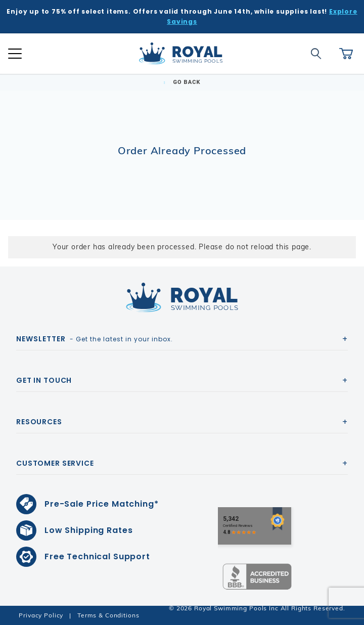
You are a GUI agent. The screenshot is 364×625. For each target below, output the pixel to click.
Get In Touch (44, 380)
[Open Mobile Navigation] (15, 54)
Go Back (182, 82)
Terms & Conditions (108, 615)
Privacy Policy (41, 615)
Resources (39, 422)
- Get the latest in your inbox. (95, 339)
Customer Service (55, 463)
